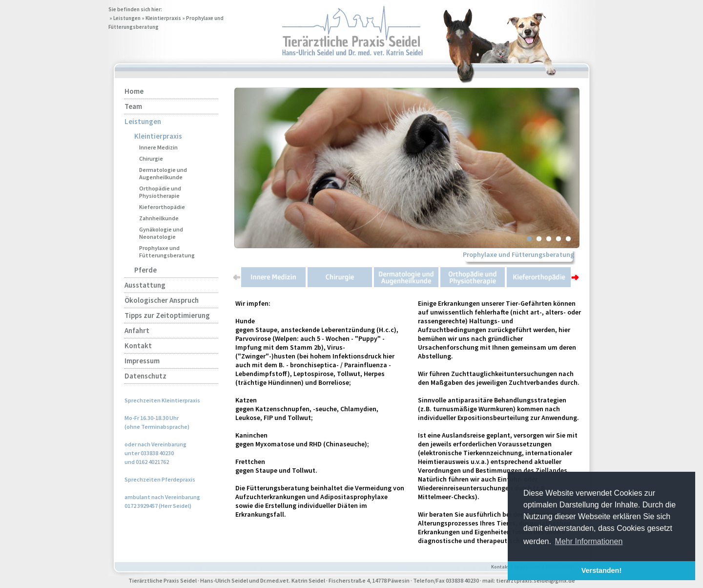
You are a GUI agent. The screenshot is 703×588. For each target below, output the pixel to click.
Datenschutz (145, 376)
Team (133, 106)
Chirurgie (151, 158)
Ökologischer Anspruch (162, 300)
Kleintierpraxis (163, 18)
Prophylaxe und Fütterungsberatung (167, 252)
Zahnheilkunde (159, 218)
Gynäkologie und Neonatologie (161, 233)
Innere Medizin (158, 147)
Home (134, 91)
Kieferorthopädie (162, 207)
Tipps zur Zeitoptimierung (167, 315)
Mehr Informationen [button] (589, 541)
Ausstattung (145, 285)
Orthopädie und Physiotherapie (160, 192)
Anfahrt (137, 330)
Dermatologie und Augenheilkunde (163, 173)
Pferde (145, 270)
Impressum (142, 361)
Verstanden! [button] (601, 570)
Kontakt (138, 346)
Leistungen (127, 18)
